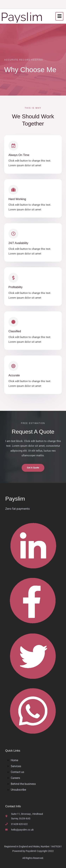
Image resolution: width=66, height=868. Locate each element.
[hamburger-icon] (59, 16)
